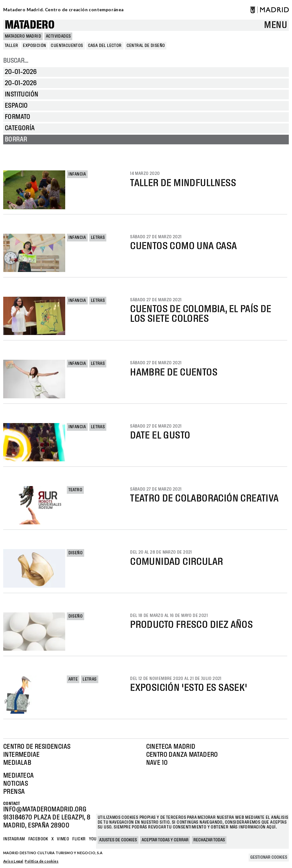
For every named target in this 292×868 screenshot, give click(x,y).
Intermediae (21, 755)
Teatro (75, 490)
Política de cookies (42, 861)
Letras (98, 238)
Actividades (58, 36)
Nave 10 (157, 763)
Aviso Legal (13, 861)
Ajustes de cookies (118, 840)
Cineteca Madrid (171, 747)
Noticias (16, 784)
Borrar (16, 140)
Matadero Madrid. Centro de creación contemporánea (63, 10)
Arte (73, 679)
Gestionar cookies (269, 857)
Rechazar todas (209, 840)
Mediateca (19, 776)
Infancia (77, 174)
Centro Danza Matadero (182, 755)
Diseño (75, 553)
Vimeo (63, 839)
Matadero (30, 25)
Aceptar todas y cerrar (165, 840)
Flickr (79, 839)
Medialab (17, 763)
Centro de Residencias (37, 747)
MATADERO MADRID (23, 36)
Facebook (38, 839)
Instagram (14, 839)
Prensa (14, 792)
